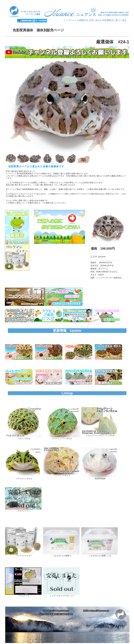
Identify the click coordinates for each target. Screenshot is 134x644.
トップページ (70, 20)
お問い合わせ (95, 20)
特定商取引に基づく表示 (114, 20)
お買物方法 (83, 20)
